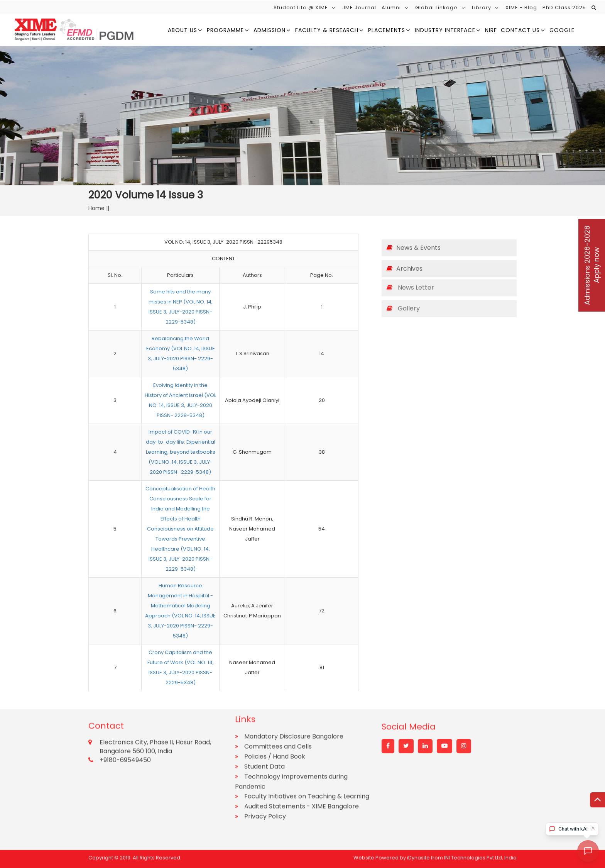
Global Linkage (436, 8)
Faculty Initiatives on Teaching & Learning (307, 752)
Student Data (264, 723)
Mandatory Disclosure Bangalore (294, 693)
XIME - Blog (521, 8)
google (562, 30)
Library (482, 8)
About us (183, 30)
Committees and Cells (278, 703)
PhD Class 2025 (564, 8)
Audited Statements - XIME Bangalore (302, 762)
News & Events (414, 248)
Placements (387, 30)
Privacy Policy (265, 772)
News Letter (410, 281)
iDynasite (418, 855)
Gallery (403, 301)
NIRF (491, 30)
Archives (405, 269)
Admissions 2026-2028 (592, 265)
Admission (270, 30)
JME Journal (359, 8)
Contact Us (520, 30)
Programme (225, 30)
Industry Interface (445, 30)
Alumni (391, 8)
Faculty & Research (327, 30)
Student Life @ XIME (301, 8)
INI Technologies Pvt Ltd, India (480, 855)
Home (97, 208)
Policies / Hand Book (275, 713)
